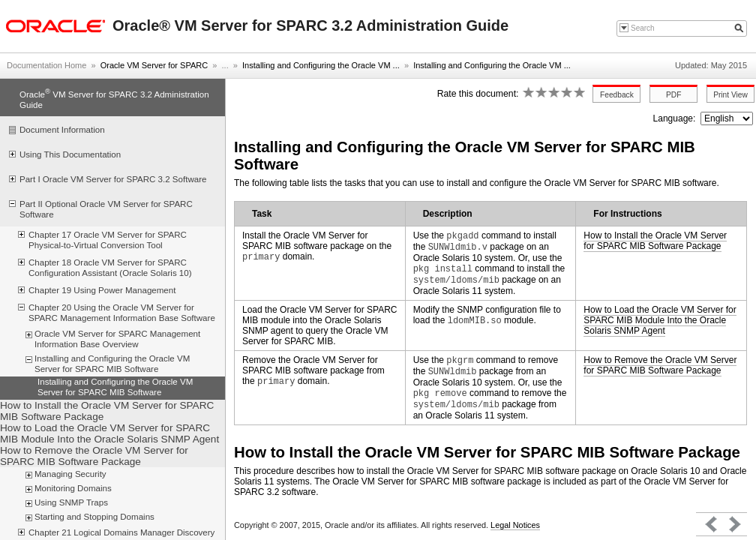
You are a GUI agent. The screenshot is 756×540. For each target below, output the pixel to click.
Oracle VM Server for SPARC (154, 65)
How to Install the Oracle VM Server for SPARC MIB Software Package (655, 241)
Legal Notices (515, 525)
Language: (676, 118)
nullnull (727, 118)
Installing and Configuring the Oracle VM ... (321, 65)
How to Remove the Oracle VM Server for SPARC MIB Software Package (660, 365)
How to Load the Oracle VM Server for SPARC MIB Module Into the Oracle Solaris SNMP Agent (660, 320)
